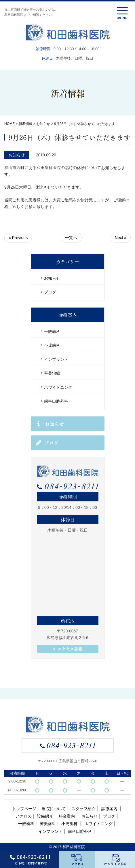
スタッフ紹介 (83, 809)
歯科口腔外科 (56, 401)
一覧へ (71, 238)
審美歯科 (48, 824)
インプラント (56, 359)
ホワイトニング (58, 387)
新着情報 (26, 124)
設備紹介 (45, 816)
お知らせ (43, 124)
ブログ (50, 292)
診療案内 (110, 809)
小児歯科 (52, 345)
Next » (121, 238)
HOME (9, 124)
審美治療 (52, 373)
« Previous (18, 238)
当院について (54, 809)
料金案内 (67, 816)
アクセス (23, 816)
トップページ (24, 809)
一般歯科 (52, 331)
